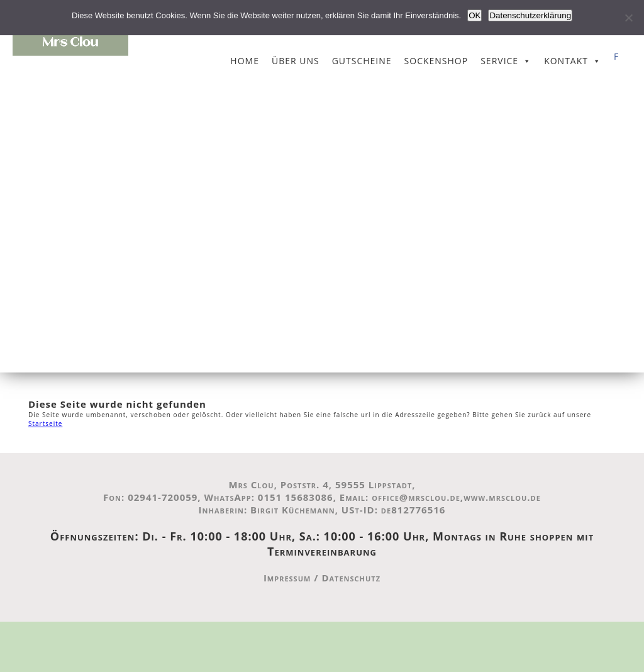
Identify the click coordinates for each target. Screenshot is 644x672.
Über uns (296, 61)
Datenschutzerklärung (530, 15)
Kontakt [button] (566, 61)
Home (245, 61)
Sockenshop (436, 61)
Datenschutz (351, 578)
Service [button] (499, 61)
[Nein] (628, 18)
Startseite (45, 423)
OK (475, 15)
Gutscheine (362, 61)
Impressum (287, 578)
